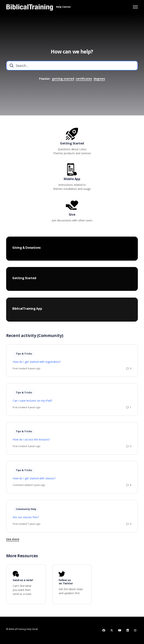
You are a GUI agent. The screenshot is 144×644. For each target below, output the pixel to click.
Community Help (26, 511)
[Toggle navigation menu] (135, 7)
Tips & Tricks (24, 355)
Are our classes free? (26, 519)
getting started (63, 79)
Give (72, 215)
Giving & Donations (26, 249)
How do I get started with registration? (37, 364)
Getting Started (72, 143)
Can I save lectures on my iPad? (32, 402)
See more (13, 541)
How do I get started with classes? (34, 480)
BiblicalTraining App (27, 313)
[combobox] (72, 66)
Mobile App (72, 179)
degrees (99, 79)
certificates (84, 79)
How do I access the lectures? (31, 441)
